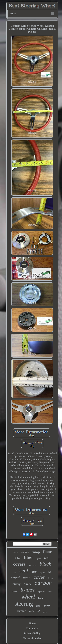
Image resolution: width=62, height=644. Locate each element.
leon (41, 598)
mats (27, 578)
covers (19, 564)
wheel (28, 597)
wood (15, 578)
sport (39, 559)
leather (28, 590)
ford (38, 606)
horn (15, 552)
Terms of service (32, 638)
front (51, 578)
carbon (43, 583)
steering (24, 604)
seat (24, 571)
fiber (28, 557)
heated (15, 592)
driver (47, 606)
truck (28, 584)
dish (34, 572)
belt (50, 572)
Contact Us (32, 628)
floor (47, 552)
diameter (32, 565)
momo (35, 610)
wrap (36, 552)
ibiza (18, 558)
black (45, 564)
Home (32, 623)
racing (25, 552)
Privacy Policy (32, 633)
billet (14, 573)
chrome (21, 611)
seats (50, 591)
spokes (41, 591)
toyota (42, 573)
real (47, 558)
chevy (17, 584)
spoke (45, 612)
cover (39, 577)
